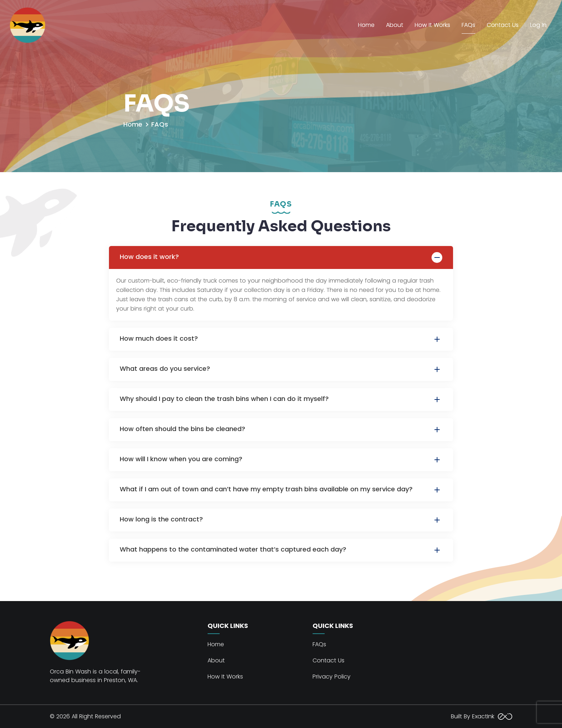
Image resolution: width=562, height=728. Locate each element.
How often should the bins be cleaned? (281, 430)
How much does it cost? (281, 339)
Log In (538, 25)
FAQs (468, 25)
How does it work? (281, 257)
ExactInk (491, 716)
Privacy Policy (332, 677)
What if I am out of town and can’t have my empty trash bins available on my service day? (281, 490)
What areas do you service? (281, 369)
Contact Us (503, 25)
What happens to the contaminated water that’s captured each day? (281, 550)
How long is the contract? (281, 520)
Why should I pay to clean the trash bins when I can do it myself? (281, 400)
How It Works (432, 25)
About (395, 25)
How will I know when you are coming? (281, 460)
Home (366, 25)
